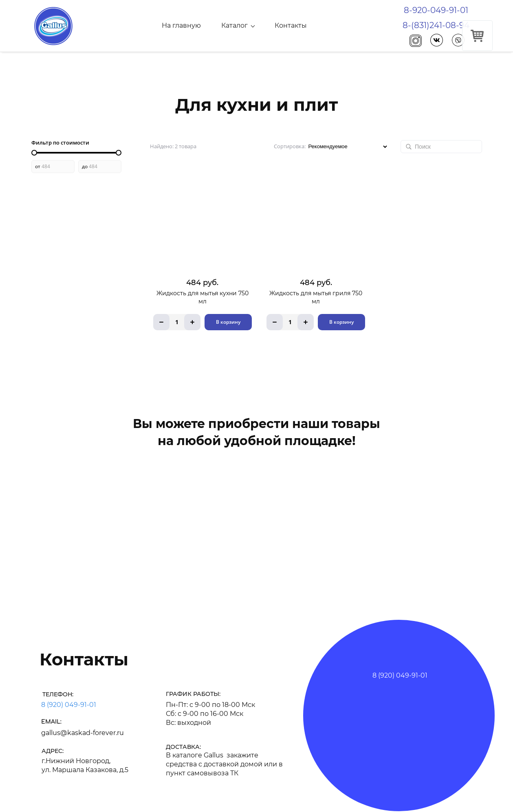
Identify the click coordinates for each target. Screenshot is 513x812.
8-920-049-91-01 (436, 10)
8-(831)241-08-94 (436, 25)
